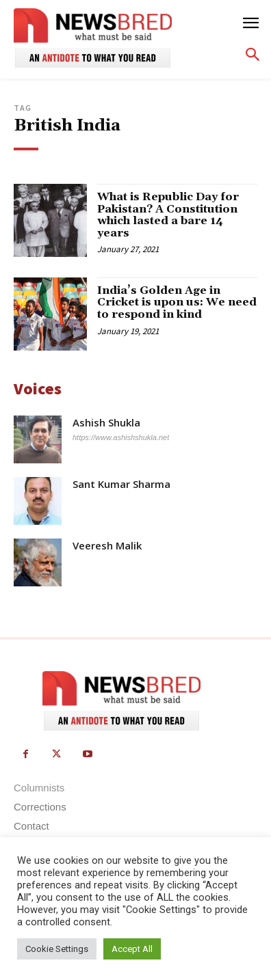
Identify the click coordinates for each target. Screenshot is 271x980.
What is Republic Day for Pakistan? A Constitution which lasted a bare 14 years (168, 215)
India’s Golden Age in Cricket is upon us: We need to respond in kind (177, 302)
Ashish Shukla (106, 423)
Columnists (39, 788)
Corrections (40, 807)
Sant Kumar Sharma (121, 484)
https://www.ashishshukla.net (121, 437)
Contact (31, 826)
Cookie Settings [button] (57, 949)
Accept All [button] (132, 949)
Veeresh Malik (107, 546)
